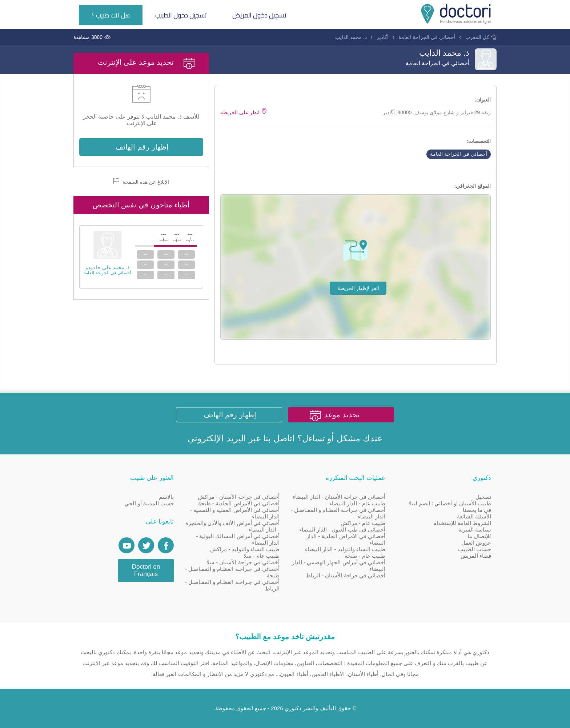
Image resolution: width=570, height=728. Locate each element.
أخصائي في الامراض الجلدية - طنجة (239, 503)
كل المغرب (477, 37)
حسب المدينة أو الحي (149, 503)
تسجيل (483, 497)
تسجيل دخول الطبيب (181, 15)
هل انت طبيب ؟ (111, 15)
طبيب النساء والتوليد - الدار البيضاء (345, 549)
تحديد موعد (342, 415)
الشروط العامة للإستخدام (462, 523)
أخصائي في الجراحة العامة (427, 37)
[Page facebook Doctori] (166, 545)
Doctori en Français (146, 570)
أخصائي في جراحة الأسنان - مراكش (239, 497)
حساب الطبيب (475, 549)
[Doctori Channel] (127, 545)
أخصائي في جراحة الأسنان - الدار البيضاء (339, 497)
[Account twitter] (146, 545)
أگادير (383, 37)
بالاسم (166, 497)
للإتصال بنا (479, 536)
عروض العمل (476, 543)
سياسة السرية (475, 530)
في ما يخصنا (477, 510)
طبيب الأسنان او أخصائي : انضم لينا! (450, 503)
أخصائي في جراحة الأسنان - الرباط (346, 575)
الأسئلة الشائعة (474, 516)
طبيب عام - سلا (262, 556)
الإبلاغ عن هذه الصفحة (141, 181)
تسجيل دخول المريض (259, 15)
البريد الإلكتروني (217, 438)
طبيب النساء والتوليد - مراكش (245, 549)
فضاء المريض (476, 556)
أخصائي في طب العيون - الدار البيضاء (342, 530)
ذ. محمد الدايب (351, 37)
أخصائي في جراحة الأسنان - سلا (243, 562)
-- (186, 254)
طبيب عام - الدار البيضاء (357, 503)
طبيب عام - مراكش (363, 523)
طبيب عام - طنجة (365, 556)
